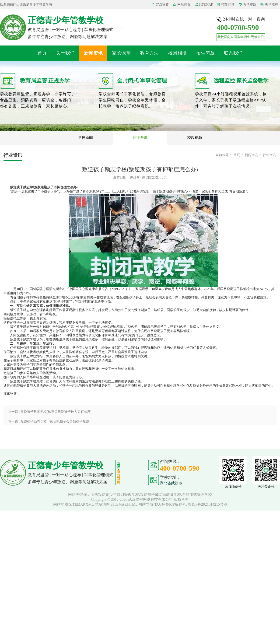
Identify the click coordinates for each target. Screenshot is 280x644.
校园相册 (177, 53)
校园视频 (195, 138)
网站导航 (146, 504)
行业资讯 (140, 138)
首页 (42, 53)
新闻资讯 (93, 53)
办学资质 (250, 5)
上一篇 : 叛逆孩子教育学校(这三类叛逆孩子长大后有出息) (50, 412)
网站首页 (184, 5)
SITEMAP (206, 5)
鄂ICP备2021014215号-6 (207, 504)
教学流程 (272, 5)
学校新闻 (85, 138)
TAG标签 (162, 5)
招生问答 (228, 5)
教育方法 (149, 53)
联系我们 (233, 53)
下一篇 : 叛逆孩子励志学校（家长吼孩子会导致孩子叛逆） (50, 422)
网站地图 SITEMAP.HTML (116, 504)
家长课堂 (121, 53)
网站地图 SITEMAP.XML (73, 504)
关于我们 (65, 53)
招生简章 (205, 53)
